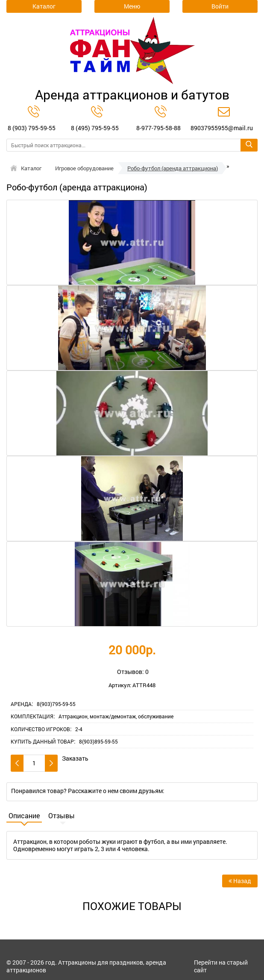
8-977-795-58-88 (158, 128)
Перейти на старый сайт (221, 966)
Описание (24, 816)
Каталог (31, 168)
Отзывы (62, 816)
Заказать (75, 758)
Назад (240, 881)
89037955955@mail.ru (222, 128)
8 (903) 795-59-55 (32, 128)
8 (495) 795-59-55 (95, 128)
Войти (220, 6)
